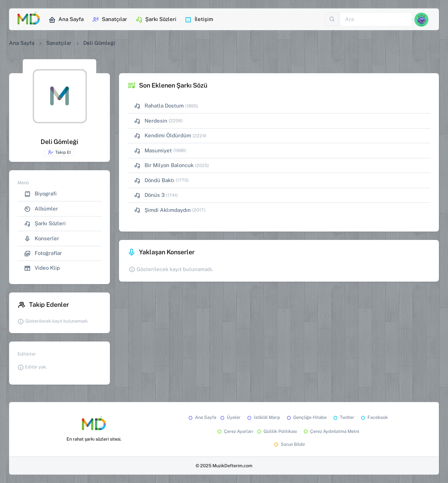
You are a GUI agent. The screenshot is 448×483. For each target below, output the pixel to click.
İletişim (199, 20)
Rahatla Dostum (159, 106)
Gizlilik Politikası (276, 431)
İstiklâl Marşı (263, 417)
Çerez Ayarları (235, 431)
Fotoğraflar (43, 253)
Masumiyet (153, 151)
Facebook (374, 417)
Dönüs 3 (149, 195)
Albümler (41, 209)
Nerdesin (151, 121)
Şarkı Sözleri (156, 20)
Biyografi (40, 194)
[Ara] (376, 19)
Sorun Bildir (289, 444)
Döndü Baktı (154, 181)
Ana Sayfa (66, 20)
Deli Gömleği (99, 43)
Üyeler (230, 417)
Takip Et (59, 152)
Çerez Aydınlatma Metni (331, 431)
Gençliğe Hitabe (306, 417)
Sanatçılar (110, 20)
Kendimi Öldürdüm (163, 136)
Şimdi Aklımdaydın (162, 210)
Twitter (343, 417)
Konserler (42, 239)
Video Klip (42, 268)
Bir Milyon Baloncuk (164, 165)
